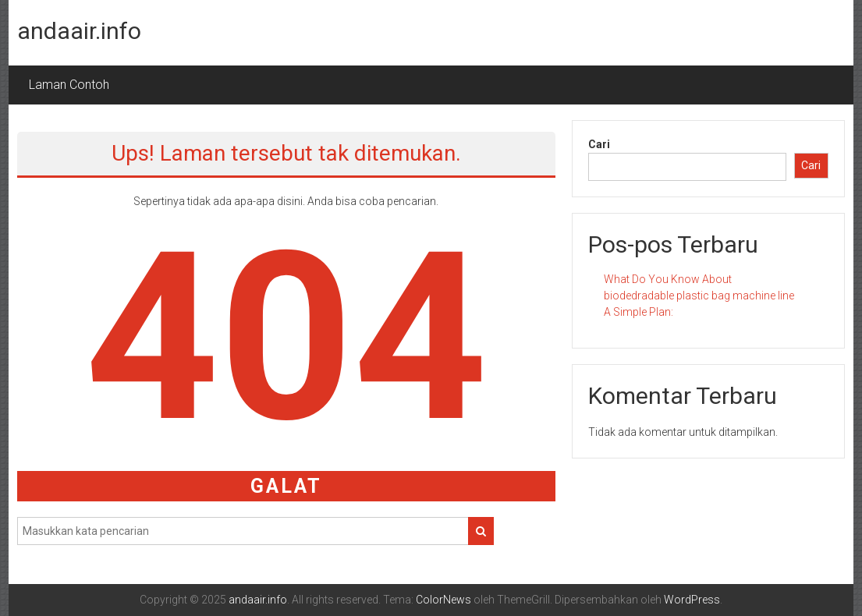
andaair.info (79, 31)
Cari (599, 144)
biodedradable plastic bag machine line (699, 296)
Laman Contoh (69, 85)
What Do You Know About (668, 279)
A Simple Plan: (639, 312)
